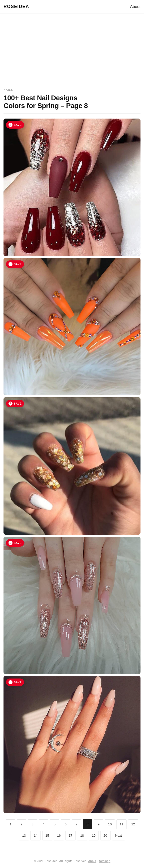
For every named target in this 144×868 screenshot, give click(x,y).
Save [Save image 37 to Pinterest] (18, 264)
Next (119, 836)
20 (105, 836)
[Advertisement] (72, 52)
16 (59, 836)
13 (24, 836)
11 (121, 824)
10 (110, 824)
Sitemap (105, 861)
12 (133, 824)
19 (94, 836)
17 (70, 836)
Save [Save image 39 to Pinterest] (18, 543)
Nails (8, 90)
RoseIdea (16, 7)
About (135, 7)
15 (47, 836)
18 (82, 836)
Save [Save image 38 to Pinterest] (18, 404)
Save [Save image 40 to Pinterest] (18, 682)
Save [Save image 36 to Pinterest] (18, 125)
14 (35, 836)
